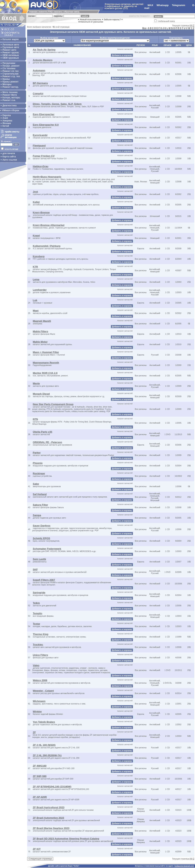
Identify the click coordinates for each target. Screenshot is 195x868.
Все (144, 28)
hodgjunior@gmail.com (184, 866)
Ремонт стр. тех (11, 76)
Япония (7, 123)
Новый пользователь (91, 19)
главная (33, 12)
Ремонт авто (9, 50)
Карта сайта (9, 157)
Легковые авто (11, 45)
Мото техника (10, 92)
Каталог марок (11, 39)
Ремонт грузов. (11, 53)
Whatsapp (163, 5)
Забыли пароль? (112, 19)
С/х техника (9, 68)
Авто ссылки (10, 160)
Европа (7, 115)
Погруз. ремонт (11, 66)
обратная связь (72, 12)
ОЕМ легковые (11, 55)
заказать (58, 12)
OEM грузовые (11, 58)
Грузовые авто (11, 47)
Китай (6, 126)
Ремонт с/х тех (11, 71)
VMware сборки (11, 110)
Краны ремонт (10, 82)
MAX (150, 5)
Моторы (7, 84)
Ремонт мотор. (11, 87)
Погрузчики (9, 63)
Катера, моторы (11, 98)
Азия (5, 118)
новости (43, 12)
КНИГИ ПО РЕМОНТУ (139, 16)
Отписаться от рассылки (91, 22)
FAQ (50, 12)
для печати (9, 153)
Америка (7, 121)
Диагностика (10, 106)
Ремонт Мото (10, 95)
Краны (6, 79)
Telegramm (179, 5)
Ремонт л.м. (9, 100)
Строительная (10, 74)
